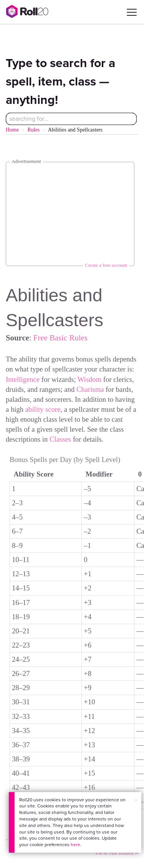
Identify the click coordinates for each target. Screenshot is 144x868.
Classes (60, 439)
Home (12, 130)
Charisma (90, 389)
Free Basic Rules (60, 338)
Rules (33, 130)
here (75, 845)
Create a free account (106, 265)
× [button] (136, 800)
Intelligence (23, 379)
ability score (43, 409)
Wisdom (89, 379)
